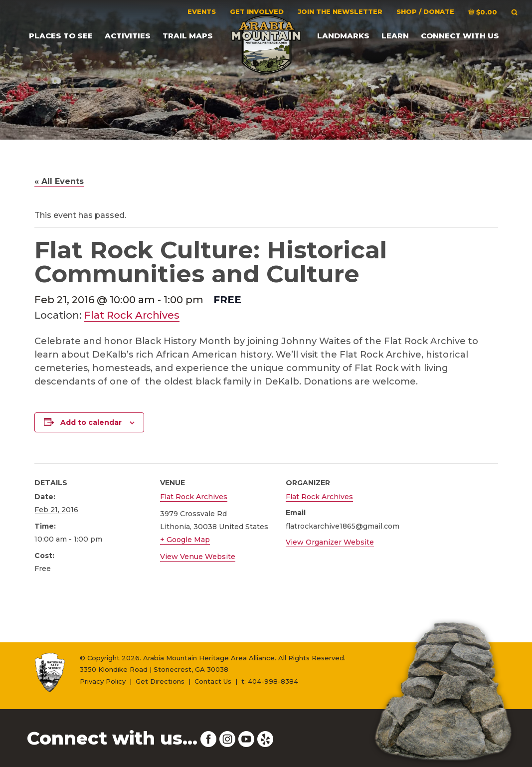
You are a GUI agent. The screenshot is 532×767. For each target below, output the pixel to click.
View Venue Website (198, 557)
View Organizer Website (330, 542)
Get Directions (160, 681)
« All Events (59, 181)
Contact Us (213, 681)
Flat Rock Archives (132, 315)
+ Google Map (185, 540)
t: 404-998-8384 (270, 681)
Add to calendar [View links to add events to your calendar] (91, 422)
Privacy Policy (103, 681)
